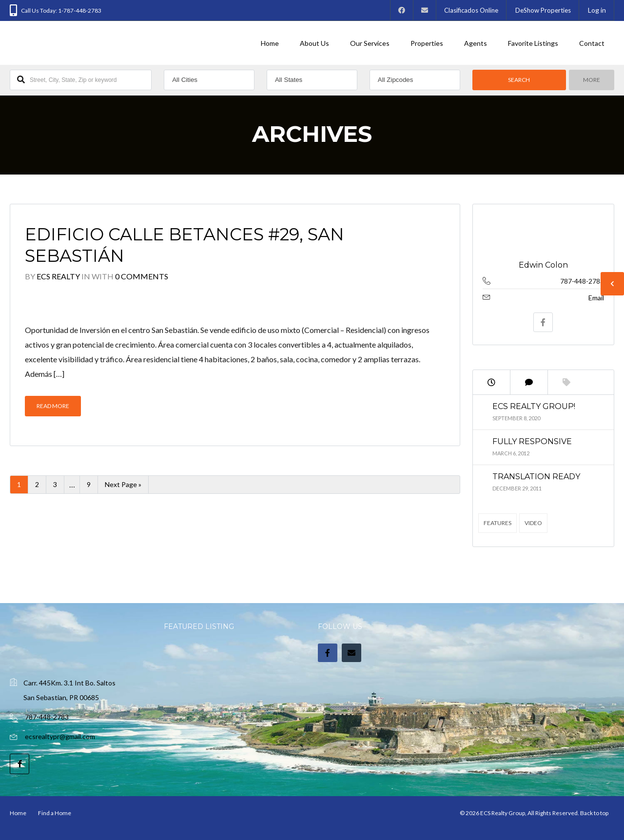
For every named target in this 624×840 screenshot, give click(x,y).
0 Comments (142, 276)
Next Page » (123, 484)
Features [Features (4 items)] (497, 523)
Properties (427, 43)
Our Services (370, 43)
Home (270, 43)
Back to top (594, 813)
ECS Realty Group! (534, 406)
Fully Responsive (532, 441)
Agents (476, 43)
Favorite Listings (533, 43)
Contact (592, 43)
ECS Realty (58, 276)
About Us (314, 43)
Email (596, 298)
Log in (597, 10)
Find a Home (55, 813)
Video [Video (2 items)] (533, 523)
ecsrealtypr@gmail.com (60, 736)
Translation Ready (536, 477)
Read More (53, 406)
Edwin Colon (543, 265)
